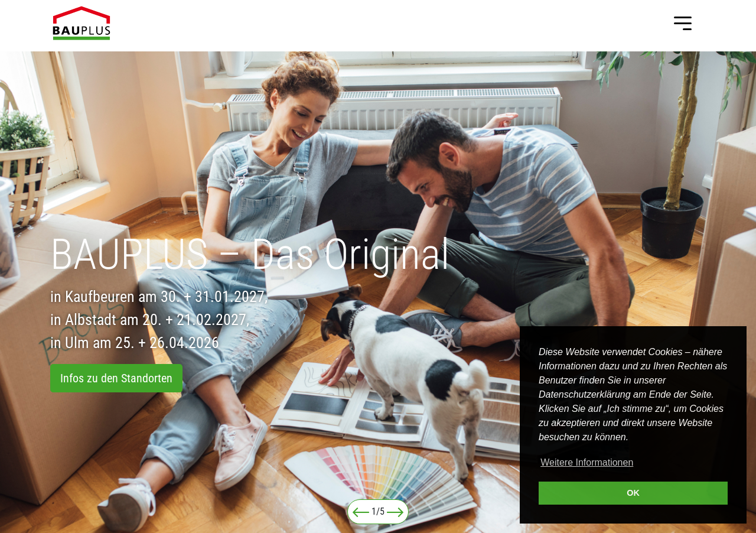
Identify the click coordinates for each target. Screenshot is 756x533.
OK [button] (633, 493)
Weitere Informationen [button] (587, 462)
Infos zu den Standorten (116, 378)
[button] (361, 511)
